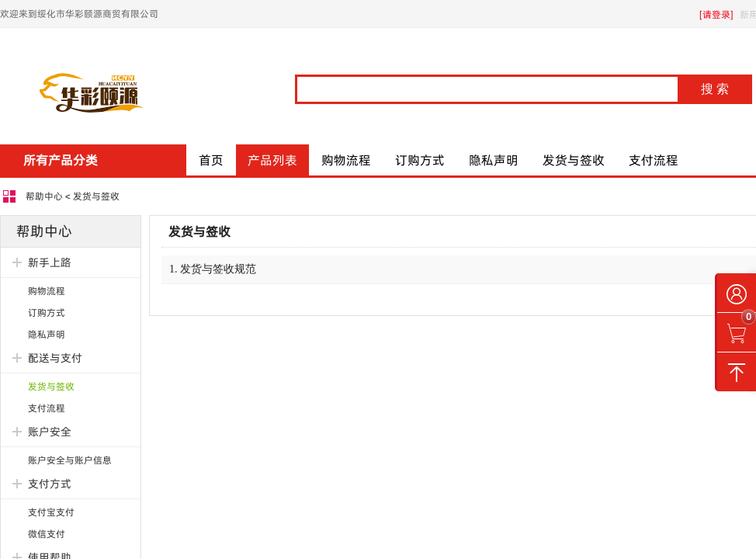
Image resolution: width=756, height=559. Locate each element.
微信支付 (47, 534)
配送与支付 (55, 358)
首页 (211, 160)
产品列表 (272, 160)
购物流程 (346, 160)
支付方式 (50, 484)
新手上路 (50, 262)
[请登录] (716, 14)
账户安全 (50, 432)
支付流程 (654, 160)
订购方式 (420, 160)
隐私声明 (494, 160)
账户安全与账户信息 (70, 460)
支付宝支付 (51, 512)
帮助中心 (44, 196)
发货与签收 (574, 160)
